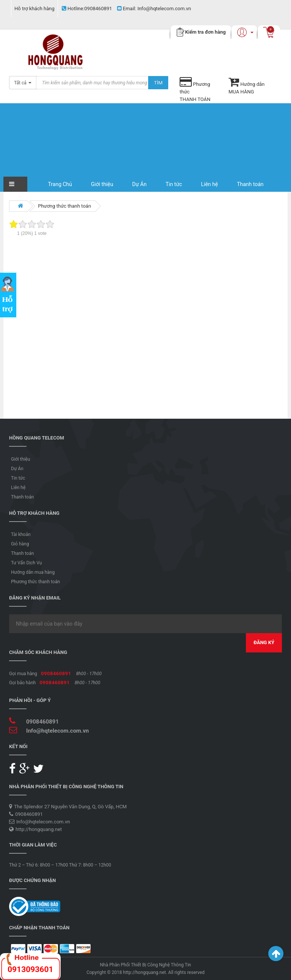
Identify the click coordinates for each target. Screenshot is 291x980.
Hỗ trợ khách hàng (34, 9)
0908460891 (87, 9)
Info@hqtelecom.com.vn (154, 9)
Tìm (158, 83)
